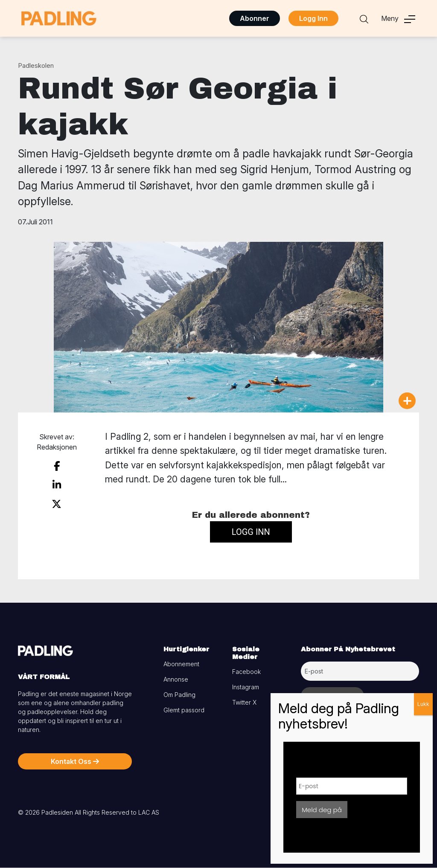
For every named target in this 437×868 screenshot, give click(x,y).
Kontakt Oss (75, 761)
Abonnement (181, 664)
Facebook (246, 672)
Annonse (176, 679)
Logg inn (251, 532)
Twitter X (244, 702)
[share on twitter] (57, 504)
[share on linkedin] (57, 485)
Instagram (246, 687)
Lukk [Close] (423, 704)
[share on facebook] (57, 466)
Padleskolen (36, 65)
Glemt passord (184, 710)
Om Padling (179, 695)
